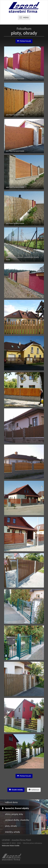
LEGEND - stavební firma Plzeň (16, 840)
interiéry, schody (13, 832)
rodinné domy (11, 802)
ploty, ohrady (11, 826)
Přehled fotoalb (24, 41)
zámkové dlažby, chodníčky (17, 820)
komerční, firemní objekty (17, 808)
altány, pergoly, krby (14, 814)
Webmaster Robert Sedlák (11, 846)
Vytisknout (34, 790)
